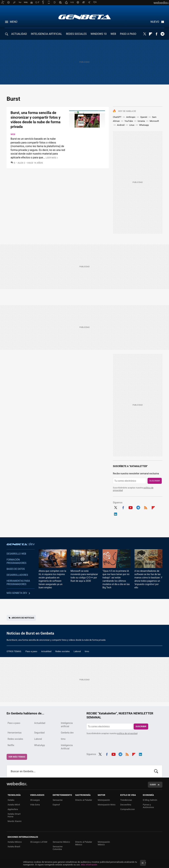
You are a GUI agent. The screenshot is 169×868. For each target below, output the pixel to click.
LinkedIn (116, 514)
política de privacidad (127, 733)
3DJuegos (35, 800)
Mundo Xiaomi (15, 821)
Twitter (145, 34)
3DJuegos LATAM (39, 842)
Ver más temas (17, 757)
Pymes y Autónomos (148, 806)
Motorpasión (104, 800)
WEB (113, 34)
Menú (14, 22)
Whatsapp (144, 125)
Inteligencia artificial (67, 725)
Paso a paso (31, 651)
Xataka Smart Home (14, 815)
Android (121, 125)
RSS (146, 507)
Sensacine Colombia (58, 848)
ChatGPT (117, 117)
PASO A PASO (128, 34)
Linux (132, 125)
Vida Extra (35, 805)
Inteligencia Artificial (67, 747)
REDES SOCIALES (76, 34)
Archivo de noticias (23, 618)
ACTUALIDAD (19, 34)
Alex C (22, 163)
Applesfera (13, 809)
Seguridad (39, 733)
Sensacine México (61, 842)
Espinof (56, 805)
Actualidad (46, 651)
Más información (89, 865)
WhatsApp (39, 745)
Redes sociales (62, 651)
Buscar (156, 771)
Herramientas (15, 733)
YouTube (129, 121)
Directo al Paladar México (84, 843)
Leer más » (52, 158)
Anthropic (131, 117)
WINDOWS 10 (99, 34)
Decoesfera (126, 805)
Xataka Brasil (14, 847)
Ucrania (141, 121)
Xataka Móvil (14, 805)
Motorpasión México (104, 843)
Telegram (162, 34)
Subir (153, 785)
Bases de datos (16, 569)
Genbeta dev (21, 544)
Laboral (77, 651)
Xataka (11, 800)
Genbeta (85, 17)
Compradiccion (128, 809)
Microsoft (154, 121)
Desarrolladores (17, 575)
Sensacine (58, 800)
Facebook (156, 34)
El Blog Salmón (150, 800)
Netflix (11, 745)
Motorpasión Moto (107, 805)
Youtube (131, 507)
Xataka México (15, 842)
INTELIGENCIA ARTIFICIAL (46, 34)
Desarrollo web (16, 554)
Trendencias (126, 800)
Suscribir (155, 481)
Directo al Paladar (84, 800)
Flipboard (151, 34)
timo (87, 651)
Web (13, 134)
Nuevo (155, 22)
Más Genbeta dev (17, 593)
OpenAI (144, 117)
